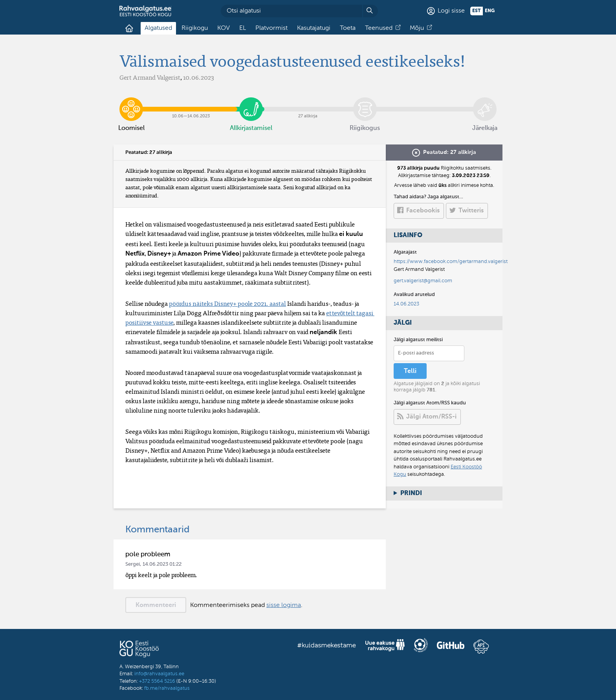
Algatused (158, 28)
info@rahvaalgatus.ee (159, 674)
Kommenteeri (156, 605)
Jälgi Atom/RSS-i (431, 417)
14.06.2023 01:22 (162, 564)
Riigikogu (195, 28)
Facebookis (423, 211)
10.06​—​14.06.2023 (191, 103)
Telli (410, 371)
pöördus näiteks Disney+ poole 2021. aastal (227, 303)
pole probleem (148, 555)
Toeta (348, 28)
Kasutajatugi (314, 28)
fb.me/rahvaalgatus (167, 688)
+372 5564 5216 (157, 681)
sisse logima (284, 605)
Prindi (411, 493)
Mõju (417, 28)
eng (490, 11)
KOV (224, 28)
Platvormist (271, 28)
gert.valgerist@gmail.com (423, 281)
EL (243, 28)
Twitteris (471, 211)
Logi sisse (451, 11)
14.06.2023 (406, 304)
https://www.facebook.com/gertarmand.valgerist (451, 262)
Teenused (379, 28)
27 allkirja (308, 103)
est (477, 11)
